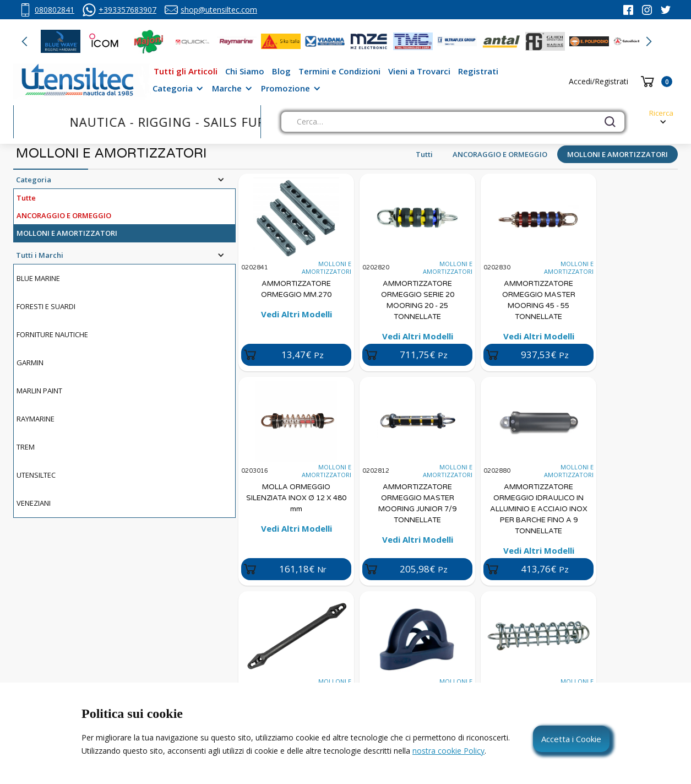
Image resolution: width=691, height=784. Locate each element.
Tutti (424, 154)
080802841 (55, 10)
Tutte (26, 198)
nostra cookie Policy (448, 751)
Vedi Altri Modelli (296, 314)
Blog (281, 71)
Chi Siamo (245, 71)
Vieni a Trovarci (419, 71)
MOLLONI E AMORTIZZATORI (617, 154)
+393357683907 (127, 10)
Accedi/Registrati (598, 81)
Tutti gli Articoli (186, 71)
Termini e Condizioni (339, 71)
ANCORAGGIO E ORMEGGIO (500, 154)
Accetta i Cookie (571, 739)
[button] (25, 41)
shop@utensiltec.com (219, 10)
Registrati (478, 71)
